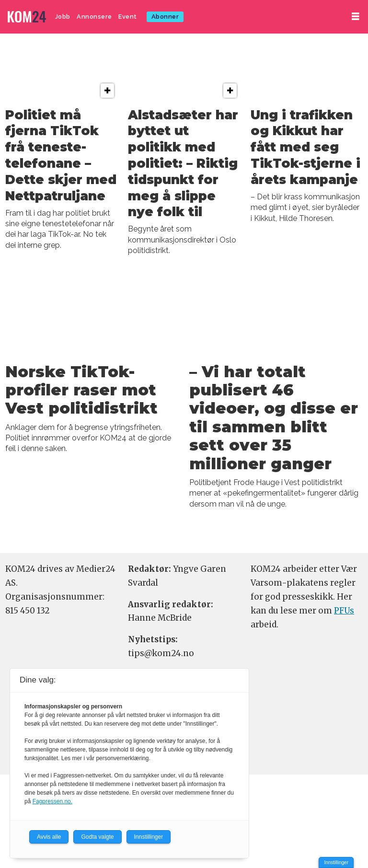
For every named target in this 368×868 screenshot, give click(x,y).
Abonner (165, 17)
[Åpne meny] (356, 17)
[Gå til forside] (27, 17)
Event (128, 17)
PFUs (344, 611)
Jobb (63, 17)
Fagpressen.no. (52, 801)
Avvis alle (49, 837)
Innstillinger (336, 862)
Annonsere (94, 17)
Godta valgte (97, 837)
